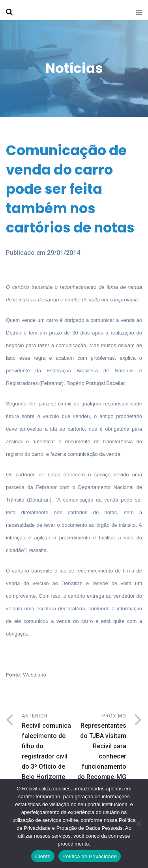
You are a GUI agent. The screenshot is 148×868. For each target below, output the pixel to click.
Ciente (43, 856)
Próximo (100, 758)
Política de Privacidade (90, 856)
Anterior (48, 748)
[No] (138, 823)
